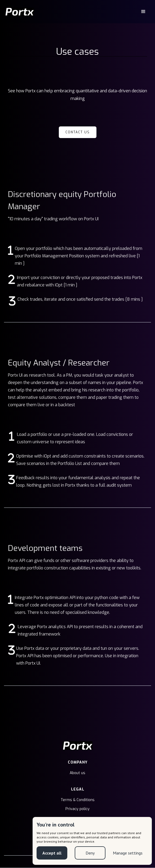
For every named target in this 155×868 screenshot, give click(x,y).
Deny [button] (90, 853)
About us (77, 773)
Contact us (78, 132)
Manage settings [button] (128, 853)
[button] (143, 12)
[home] (20, 12)
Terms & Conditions (78, 800)
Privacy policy (77, 809)
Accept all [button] (52, 853)
